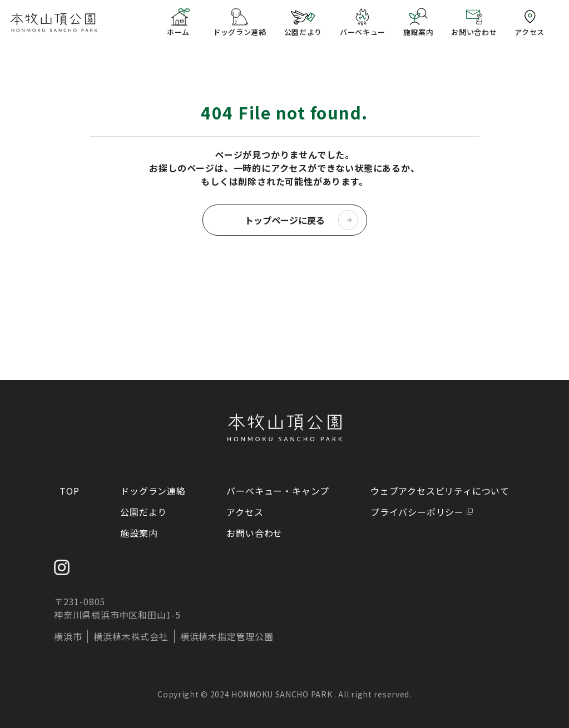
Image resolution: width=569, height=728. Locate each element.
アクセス (245, 512)
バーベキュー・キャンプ (278, 491)
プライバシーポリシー (417, 512)
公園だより (144, 512)
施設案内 (139, 533)
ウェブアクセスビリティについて (440, 491)
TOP (69, 491)
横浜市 (68, 636)
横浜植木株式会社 (131, 636)
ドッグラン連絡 (153, 491)
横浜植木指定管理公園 (227, 636)
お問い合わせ (254, 533)
